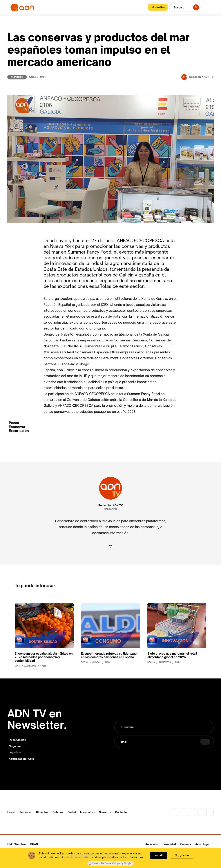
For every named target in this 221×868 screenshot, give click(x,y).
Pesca (14, 423)
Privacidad (169, 844)
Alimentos (17, 77)
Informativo (87, 812)
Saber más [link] (136, 857)
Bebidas (58, 812)
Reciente (25, 812)
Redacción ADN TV (111, 505)
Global (72, 812)
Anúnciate (152, 844)
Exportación (19, 431)
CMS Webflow (17, 844)
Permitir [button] (159, 855)
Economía (17, 427)
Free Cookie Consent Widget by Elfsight (110, 863)
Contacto (121, 812)
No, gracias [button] (182, 855)
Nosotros (105, 812)
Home (11, 812)
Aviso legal (202, 844)
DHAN (34, 844)
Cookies (186, 844)
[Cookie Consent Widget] (110, 858)
